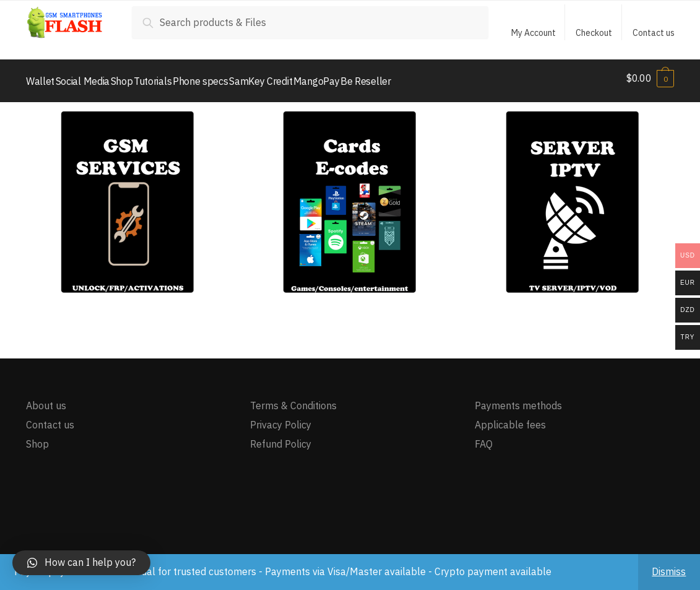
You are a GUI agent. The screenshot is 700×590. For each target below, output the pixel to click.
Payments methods (518, 400)
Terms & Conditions (293, 400)
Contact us (654, 33)
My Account (534, 33)
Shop (37, 438)
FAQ (484, 438)
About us (46, 400)
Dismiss (669, 571)
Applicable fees (510, 419)
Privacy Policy (281, 419)
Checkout (594, 33)
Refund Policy (281, 438)
